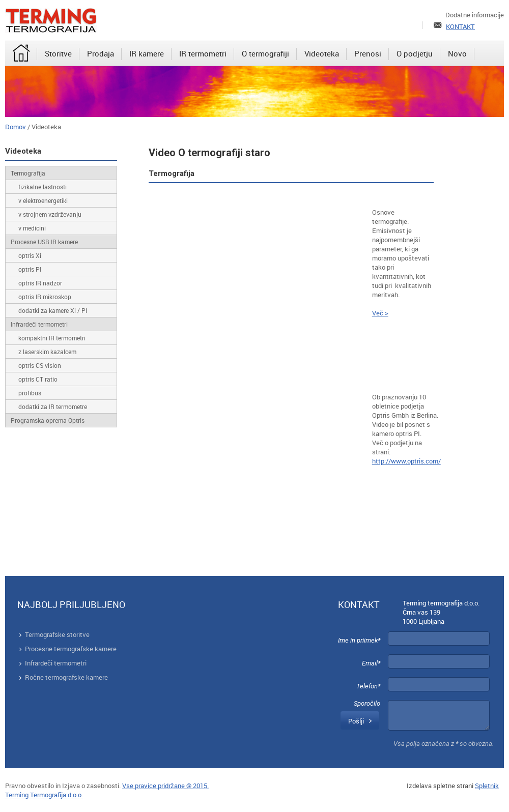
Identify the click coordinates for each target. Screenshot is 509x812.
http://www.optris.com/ (406, 461)
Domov (16, 127)
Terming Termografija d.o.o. (44, 795)
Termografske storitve (57, 634)
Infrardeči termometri (56, 663)
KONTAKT (460, 26)
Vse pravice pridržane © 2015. (165, 786)
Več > (380, 313)
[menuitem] (21, 54)
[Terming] (51, 20)
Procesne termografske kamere (71, 649)
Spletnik (487, 786)
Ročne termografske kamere (66, 677)
